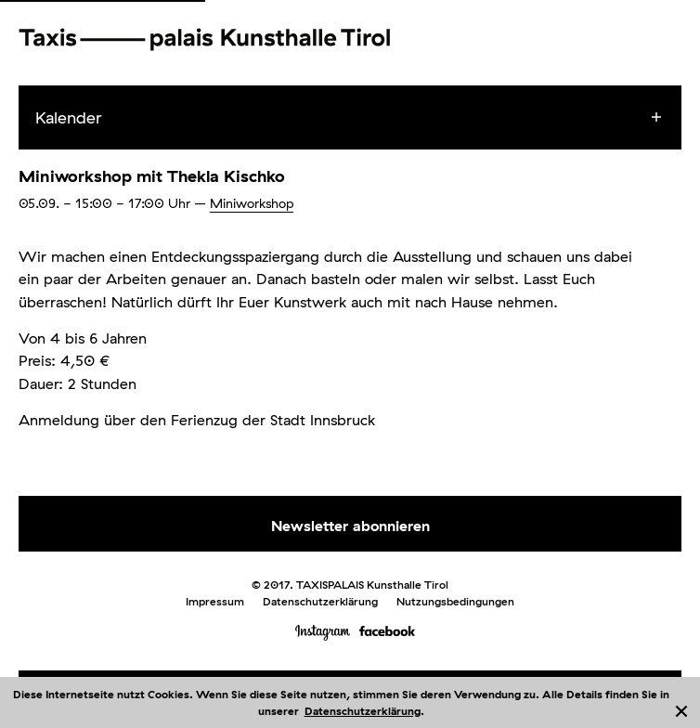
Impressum (215, 601)
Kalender (69, 117)
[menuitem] (367, 118)
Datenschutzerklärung (363, 711)
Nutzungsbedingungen (455, 601)
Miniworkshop (252, 203)
